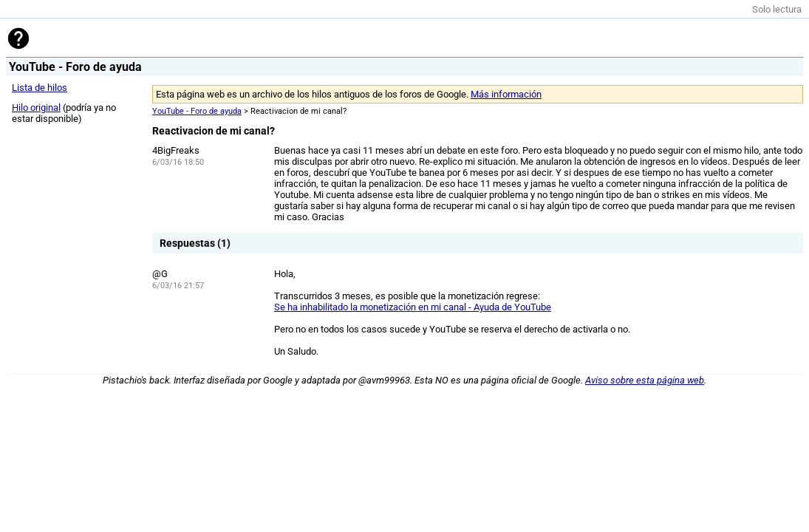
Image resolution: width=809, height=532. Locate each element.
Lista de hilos (40, 88)
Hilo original (36, 108)
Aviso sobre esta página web (645, 380)
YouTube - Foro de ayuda (197, 111)
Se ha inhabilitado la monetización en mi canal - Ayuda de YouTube (413, 307)
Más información (506, 94)
